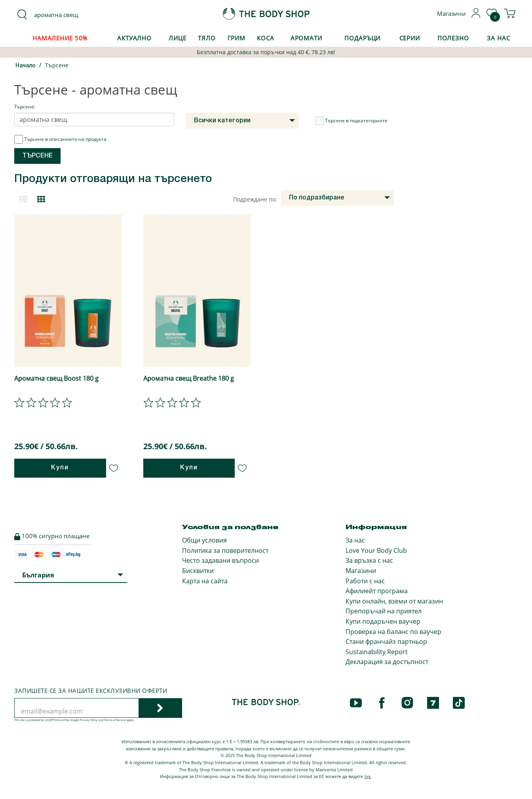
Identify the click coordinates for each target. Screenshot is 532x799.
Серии (410, 38)
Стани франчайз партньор (386, 641)
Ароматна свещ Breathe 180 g (189, 378)
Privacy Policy (89, 720)
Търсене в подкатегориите (351, 121)
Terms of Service (115, 720)
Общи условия (204, 540)
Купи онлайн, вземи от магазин (394, 601)
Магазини (361, 571)
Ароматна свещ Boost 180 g (56, 378)
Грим (237, 38)
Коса (266, 38)
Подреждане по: (255, 199)
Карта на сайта (205, 581)
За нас (355, 540)
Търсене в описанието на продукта (60, 139)
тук (368, 776)
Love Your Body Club (376, 550)
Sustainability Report (377, 652)
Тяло (207, 38)
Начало (26, 66)
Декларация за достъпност (387, 662)
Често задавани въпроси (220, 560)
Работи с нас (365, 581)
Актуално (134, 38)
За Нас (498, 38)
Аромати (306, 38)
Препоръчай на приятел (384, 611)
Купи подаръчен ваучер (383, 621)
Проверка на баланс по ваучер (393, 632)
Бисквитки (198, 571)
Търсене (57, 65)
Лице (178, 38)
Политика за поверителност (225, 550)
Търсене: (25, 107)
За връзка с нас (369, 560)
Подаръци (362, 38)
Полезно (453, 38)
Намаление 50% (60, 38)
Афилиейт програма (377, 591)
